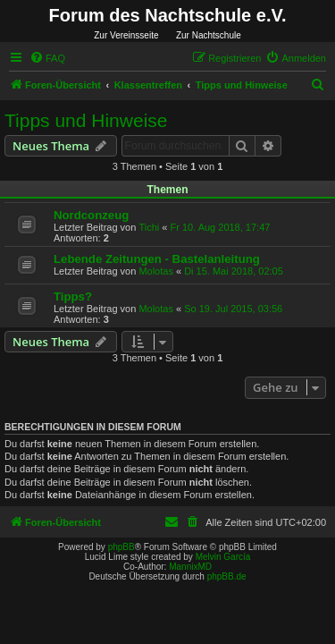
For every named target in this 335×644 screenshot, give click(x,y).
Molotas (156, 271)
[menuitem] (47, 58)
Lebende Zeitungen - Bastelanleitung (157, 259)
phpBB (121, 547)
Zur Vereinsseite (126, 35)
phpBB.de (227, 576)
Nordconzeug (91, 215)
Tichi (149, 227)
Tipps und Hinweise (86, 120)
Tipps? (73, 297)
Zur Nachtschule (209, 35)
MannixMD (190, 567)
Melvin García (223, 557)
